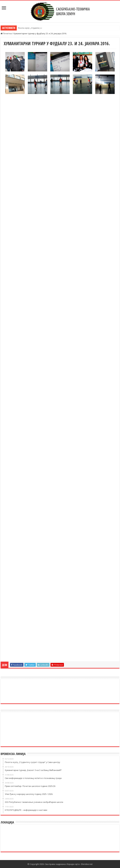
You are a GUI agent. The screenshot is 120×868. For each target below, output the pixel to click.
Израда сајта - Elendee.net (80, 864)
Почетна (6, 33)
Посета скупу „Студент (28, 28)
